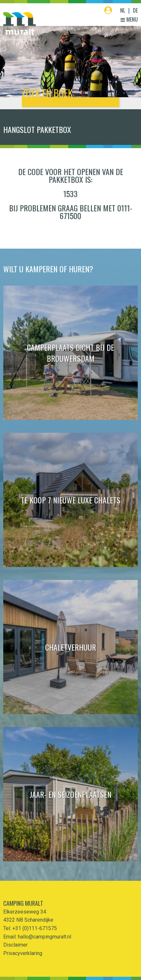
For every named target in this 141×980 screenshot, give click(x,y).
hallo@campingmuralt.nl (45, 937)
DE (135, 10)
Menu (129, 19)
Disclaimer (15, 945)
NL (123, 10)
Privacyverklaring (23, 953)
